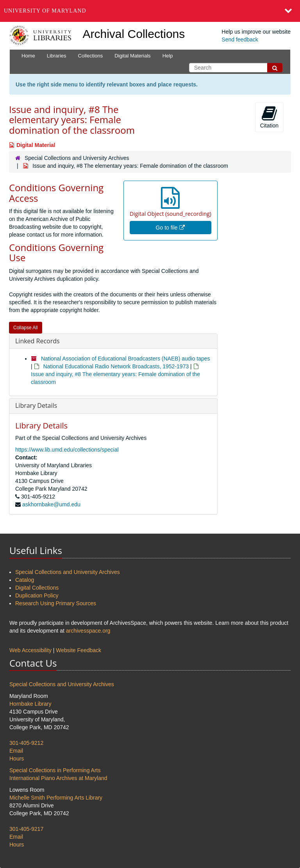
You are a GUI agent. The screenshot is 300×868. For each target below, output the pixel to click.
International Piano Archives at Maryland (58, 778)
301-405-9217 (26, 829)
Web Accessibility (30, 650)
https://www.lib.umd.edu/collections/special (67, 450)
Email (16, 751)
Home (28, 56)
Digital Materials (132, 56)
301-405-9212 (26, 743)
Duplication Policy (37, 595)
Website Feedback (79, 650)
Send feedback (240, 39)
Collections (91, 56)
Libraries (57, 56)
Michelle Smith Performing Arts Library (56, 798)
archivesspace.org (88, 631)
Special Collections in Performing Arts (55, 770)
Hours (17, 759)
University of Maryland (45, 11)
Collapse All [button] (26, 328)
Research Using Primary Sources (56, 603)
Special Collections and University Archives (77, 158)
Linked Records (37, 341)
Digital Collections (37, 588)
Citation (269, 117)
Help (168, 56)
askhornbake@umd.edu (51, 504)
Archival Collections (134, 34)
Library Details (36, 405)
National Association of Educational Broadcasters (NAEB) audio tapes (126, 359)
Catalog (25, 580)
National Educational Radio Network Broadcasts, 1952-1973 (116, 366)
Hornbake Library (30, 704)
